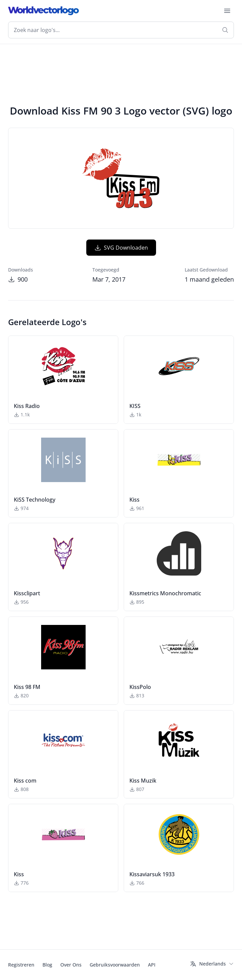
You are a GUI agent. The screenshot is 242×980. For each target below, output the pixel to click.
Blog (47, 965)
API (152, 965)
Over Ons (71, 965)
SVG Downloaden (121, 248)
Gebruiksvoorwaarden (115, 965)
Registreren (21, 965)
